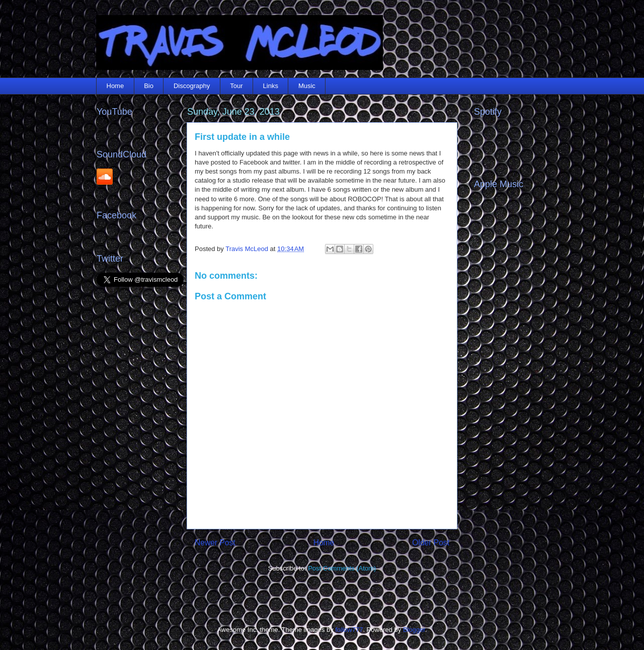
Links (271, 86)
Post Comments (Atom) (342, 568)
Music (307, 86)
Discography (192, 86)
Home (115, 86)
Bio (149, 86)
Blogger (414, 630)
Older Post (431, 543)
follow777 (349, 630)
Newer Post (215, 543)
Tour (236, 86)
